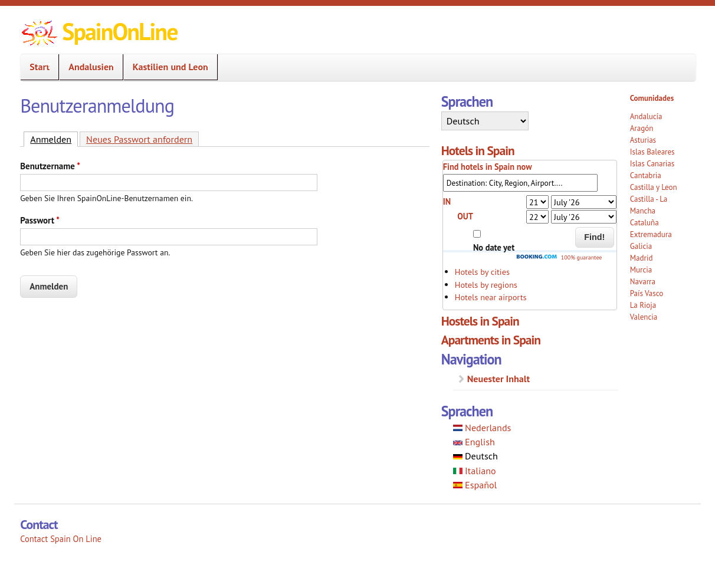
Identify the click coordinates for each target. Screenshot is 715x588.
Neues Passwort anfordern (139, 139)
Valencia (644, 317)
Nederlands (482, 428)
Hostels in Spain (480, 321)
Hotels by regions (486, 285)
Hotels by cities (482, 272)
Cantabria (646, 175)
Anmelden (54, 139)
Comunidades (652, 98)
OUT (465, 216)
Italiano (475, 471)
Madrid (642, 258)
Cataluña (645, 223)
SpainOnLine (119, 31)
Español (475, 485)
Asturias (643, 140)
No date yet (494, 247)
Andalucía (646, 116)
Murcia (641, 270)
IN (447, 201)
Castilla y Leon (654, 187)
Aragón (642, 128)
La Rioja (643, 305)
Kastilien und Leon (167, 67)
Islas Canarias (652, 164)
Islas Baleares (652, 152)
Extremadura (651, 234)
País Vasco (647, 293)
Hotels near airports (491, 297)
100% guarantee (559, 257)
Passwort (40, 220)
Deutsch (475, 456)
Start (36, 67)
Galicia (641, 246)
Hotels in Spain (478, 150)
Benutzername (50, 166)
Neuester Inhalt (498, 379)
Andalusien (88, 67)
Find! (594, 237)
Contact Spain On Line (61, 539)
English (474, 442)
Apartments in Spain (491, 340)
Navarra (643, 282)
